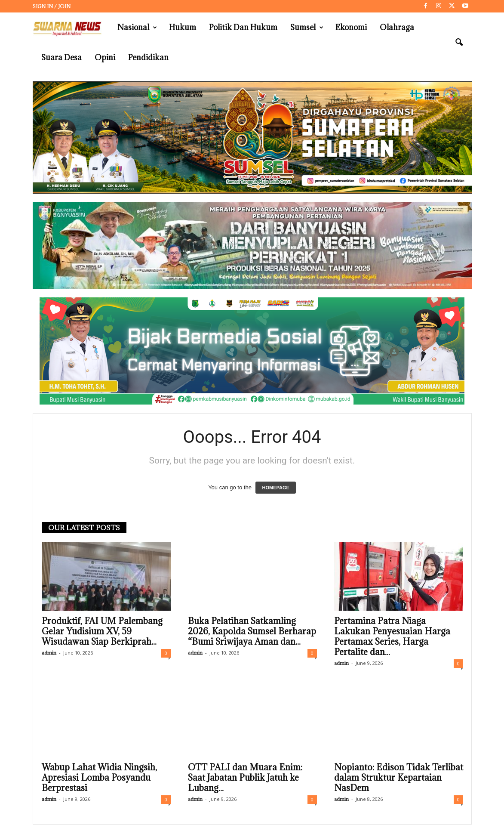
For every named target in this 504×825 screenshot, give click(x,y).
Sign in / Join (52, 6)
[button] (459, 43)
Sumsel (307, 28)
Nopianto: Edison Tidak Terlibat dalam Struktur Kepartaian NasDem (399, 778)
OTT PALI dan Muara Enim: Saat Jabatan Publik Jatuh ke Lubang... (245, 778)
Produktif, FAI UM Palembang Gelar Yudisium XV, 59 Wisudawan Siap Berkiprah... (102, 631)
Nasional (137, 28)
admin (49, 653)
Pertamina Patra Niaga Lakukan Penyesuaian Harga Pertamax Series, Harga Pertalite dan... (392, 637)
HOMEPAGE (275, 488)
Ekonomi (351, 27)
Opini (105, 57)
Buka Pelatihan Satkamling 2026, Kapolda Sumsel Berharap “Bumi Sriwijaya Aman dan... (252, 631)
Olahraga (397, 27)
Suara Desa (61, 57)
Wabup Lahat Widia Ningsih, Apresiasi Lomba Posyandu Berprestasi (99, 778)
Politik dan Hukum (243, 27)
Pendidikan (148, 57)
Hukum (183, 27)
